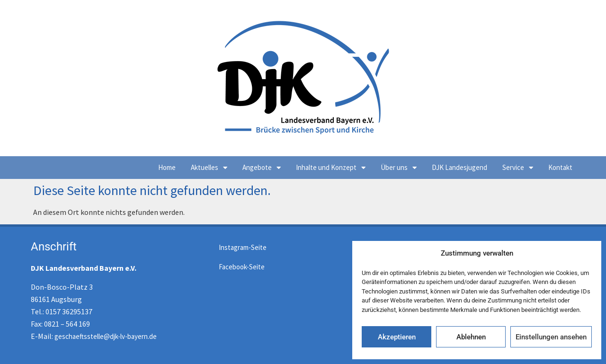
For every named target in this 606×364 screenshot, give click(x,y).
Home (167, 167)
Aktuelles (209, 168)
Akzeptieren (397, 337)
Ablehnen (471, 337)
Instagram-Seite (243, 247)
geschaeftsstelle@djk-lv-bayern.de (106, 336)
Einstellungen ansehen (551, 337)
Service (518, 168)
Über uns (399, 168)
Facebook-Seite (242, 267)
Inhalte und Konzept (331, 168)
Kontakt (560, 167)
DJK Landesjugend (459, 167)
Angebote (262, 168)
